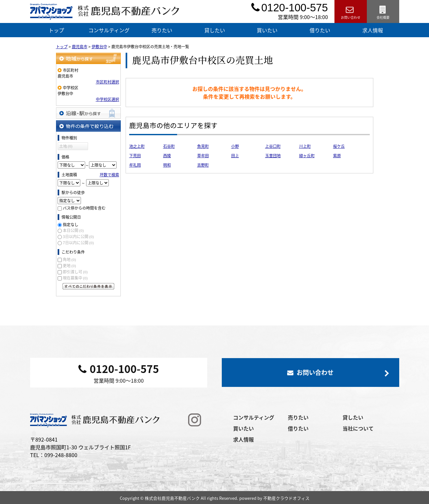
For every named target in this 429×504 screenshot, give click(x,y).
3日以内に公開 (78, 236)
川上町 (305, 146)
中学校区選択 (107, 99)
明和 (167, 165)
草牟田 (203, 156)
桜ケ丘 (339, 146)
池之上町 (137, 146)
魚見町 (203, 146)
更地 (69, 266)
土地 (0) (66, 146)
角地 (69, 259)
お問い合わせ (351, 11)
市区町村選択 (107, 82)
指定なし (71, 225)
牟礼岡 (135, 165)
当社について (358, 428)
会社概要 (383, 11)
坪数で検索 (109, 175)
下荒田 (135, 156)
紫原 (337, 156)
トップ (56, 30)
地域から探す (88, 58)
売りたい (162, 30)
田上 (235, 156)
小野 (235, 146)
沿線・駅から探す (88, 113)
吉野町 (203, 165)
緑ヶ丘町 (307, 156)
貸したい (215, 30)
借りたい (320, 30)
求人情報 (373, 30)
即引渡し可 (75, 272)
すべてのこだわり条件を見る (88, 286)
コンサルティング (109, 30)
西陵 (167, 156)
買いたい (267, 30)
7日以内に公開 (78, 243)
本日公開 (73, 230)
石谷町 (169, 146)
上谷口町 (273, 146)
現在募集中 (75, 278)
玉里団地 (273, 156)
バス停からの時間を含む (84, 208)
